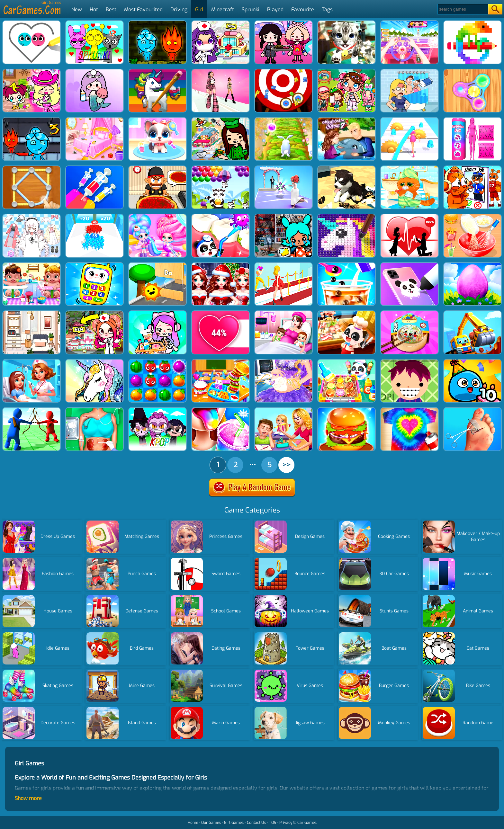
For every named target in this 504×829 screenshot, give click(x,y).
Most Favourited (143, 9)
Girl (199, 9)
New (77, 9)
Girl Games (234, 823)
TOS (273, 823)
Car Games (307, 823)
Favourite (303, 9)
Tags (327, 9)
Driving (179, 9)
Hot (94, 9)
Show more (28, 798)
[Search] (462, 9)
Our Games (211, 823)
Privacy (286, 823)
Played (275, 9)
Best (111, 9)
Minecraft (223, 9)
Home (193, 823)
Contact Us (256, 823)
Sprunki (251, 9)
